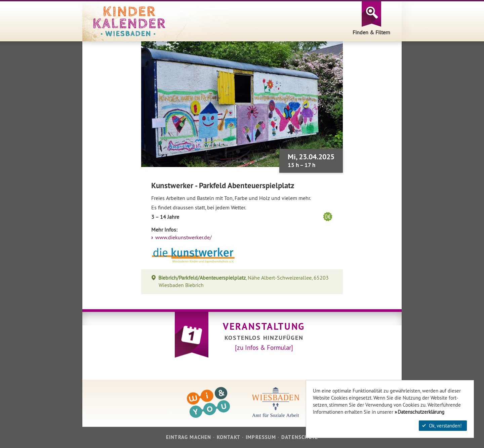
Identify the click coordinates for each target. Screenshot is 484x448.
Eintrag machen (189, 437)
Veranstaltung (264, 326)
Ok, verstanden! (442, 426)
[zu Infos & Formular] (264, 348)
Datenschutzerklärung (421, 412)
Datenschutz (300, 437)
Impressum (261, 437)
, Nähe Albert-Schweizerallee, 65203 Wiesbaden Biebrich (244, 281)
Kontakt (229, 437)
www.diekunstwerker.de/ (183, 237)
